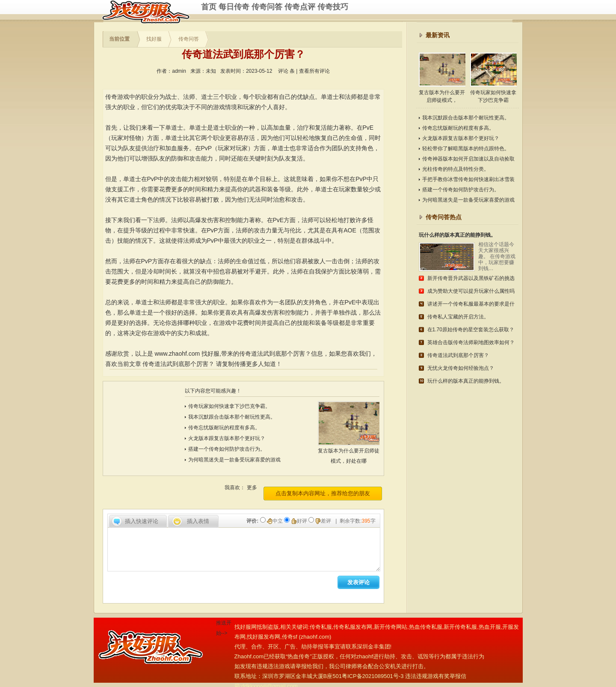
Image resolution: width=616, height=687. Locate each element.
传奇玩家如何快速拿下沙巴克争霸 (493, 78)
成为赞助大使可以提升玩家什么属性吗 (471, 291)
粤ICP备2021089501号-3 (373, 676)
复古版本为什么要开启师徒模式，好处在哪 (352, 452)
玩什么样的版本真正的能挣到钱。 (457, 235)
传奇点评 (300, 7)
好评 (300, 521)
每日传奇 (234, 7)
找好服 (154, 39)
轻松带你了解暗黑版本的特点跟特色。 (466, 149)
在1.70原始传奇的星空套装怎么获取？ (471, 330)
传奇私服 (151, 12)
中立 (275, 521)
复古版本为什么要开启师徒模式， (442, 78)
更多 (252, 488)
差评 (324, 521)
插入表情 (198, 521)
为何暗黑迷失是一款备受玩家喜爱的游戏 (234, 460)
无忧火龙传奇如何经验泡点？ (461, 368)
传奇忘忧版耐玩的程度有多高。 (224, 428)
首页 (209, 7)
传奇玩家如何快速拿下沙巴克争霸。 (229, 406)
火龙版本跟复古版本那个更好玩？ (227, 438)
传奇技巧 (333, 7)
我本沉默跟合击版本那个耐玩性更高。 (232, 417)
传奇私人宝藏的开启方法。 (458, 317)
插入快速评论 (142, 521)
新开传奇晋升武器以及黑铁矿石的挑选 (471, 278)
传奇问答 (267, 7)
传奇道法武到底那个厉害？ (178, 364)
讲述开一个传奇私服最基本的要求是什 (471, 304)
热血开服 (490, 627)
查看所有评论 (314, 71)
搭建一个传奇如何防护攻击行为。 (227, 449)
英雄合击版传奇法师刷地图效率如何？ (471, 342)
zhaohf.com (315, 637)
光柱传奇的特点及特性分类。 (456, 169)
